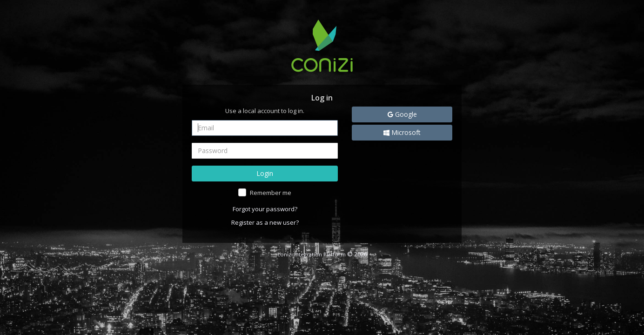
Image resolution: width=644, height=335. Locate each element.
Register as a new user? (265, 222)
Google (402, 114)
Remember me (271, 193)
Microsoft (402, 132)
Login (265, 173)
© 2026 (322, 254)
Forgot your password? (265, 209)
